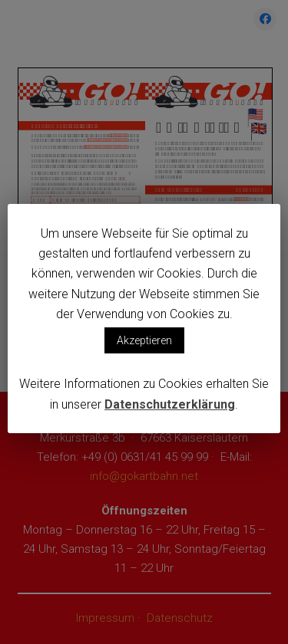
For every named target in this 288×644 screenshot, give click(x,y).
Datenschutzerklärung (170, 404)
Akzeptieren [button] (144, 340)
